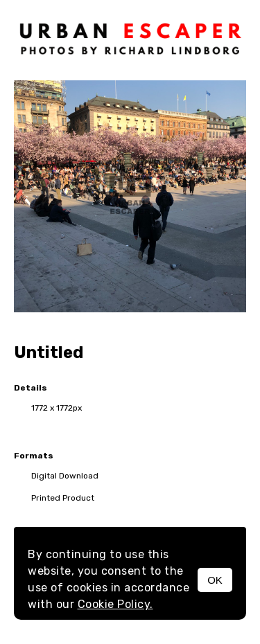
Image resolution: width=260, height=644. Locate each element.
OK (215, 580)
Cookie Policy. (115, 604)
